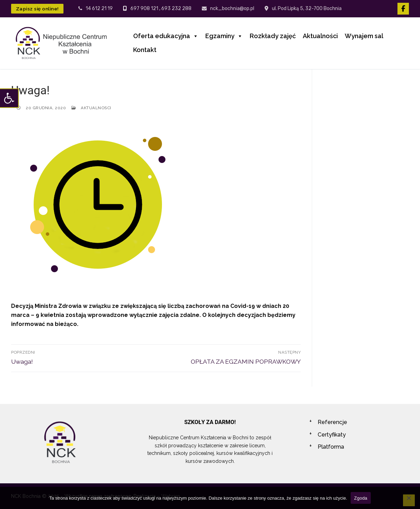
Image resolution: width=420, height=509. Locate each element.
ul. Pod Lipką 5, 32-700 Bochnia (303, 8)
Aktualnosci (91, 108)
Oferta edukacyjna (166, 36)
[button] (9, 98)
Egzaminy (224, 36)
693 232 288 (176, 8)
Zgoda (361, 498)
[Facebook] (403, 9)
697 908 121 (144, 8)
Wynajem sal (364, 36)
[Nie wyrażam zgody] (409, 500)
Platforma (331, 447)
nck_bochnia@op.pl (228, 8)
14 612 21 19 (96, 8)
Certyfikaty (332, 435)
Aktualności (320, 36)
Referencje (332, 422)
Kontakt (145, 50)
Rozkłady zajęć (273, 36)
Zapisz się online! (37, 9)
